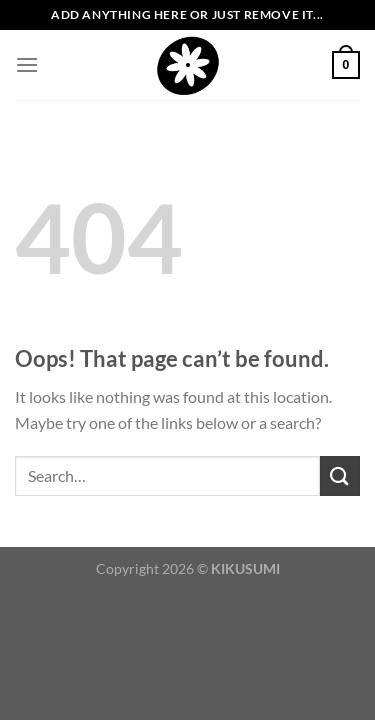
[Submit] (340, 475)
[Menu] (27, 64)
